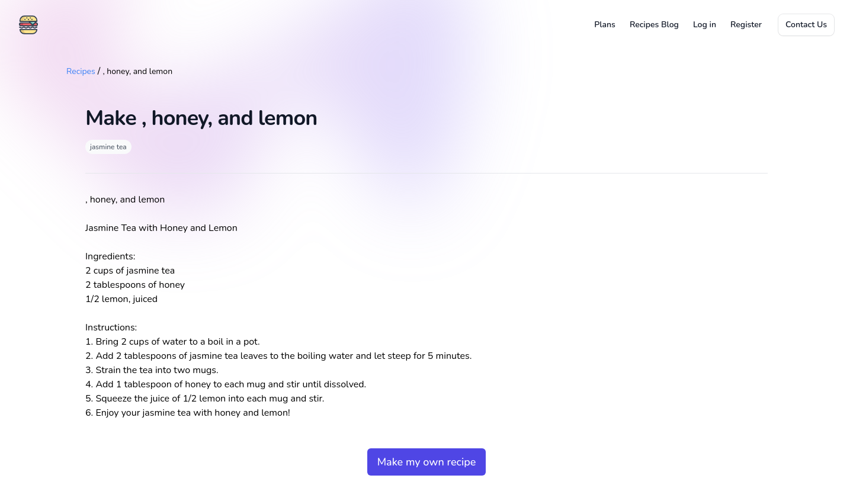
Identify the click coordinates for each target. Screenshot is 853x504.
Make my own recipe (427, 462)
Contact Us (806, 25)
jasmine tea (108, 147)
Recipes (81, 71)
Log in (705, 25)
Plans (605, 25)
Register (746, 25)
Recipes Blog (654, 25)
